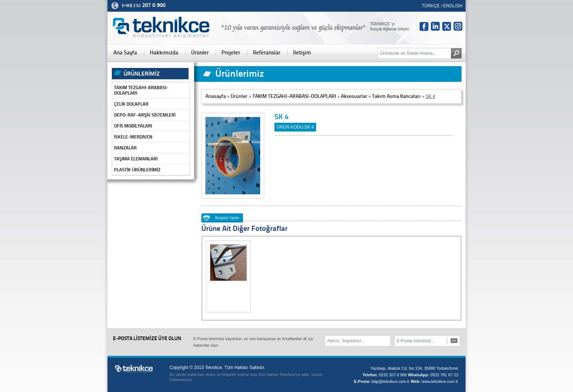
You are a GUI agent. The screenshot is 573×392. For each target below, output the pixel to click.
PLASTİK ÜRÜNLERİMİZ (137, 170)
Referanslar (267, 53)
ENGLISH (453, 6)
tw (447, 26)
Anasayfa (216, 96)
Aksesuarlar (354, 96)
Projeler (231, 53)
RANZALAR (125, 148)
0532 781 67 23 (444, 375)
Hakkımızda (164, 53)
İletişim (302, 53)
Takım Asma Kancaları (396, 96)
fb (424, 26)
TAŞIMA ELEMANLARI (136, 159)
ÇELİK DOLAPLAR (131, 104)
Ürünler (200, 53)
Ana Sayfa (125, 53)
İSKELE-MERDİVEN (133, 137)
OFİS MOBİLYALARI (133, 126)
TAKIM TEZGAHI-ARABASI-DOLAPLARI (141, 90)
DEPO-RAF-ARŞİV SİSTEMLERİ (145, 115)
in (435, 26)
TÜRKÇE (431, 6)
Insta (458, 26)
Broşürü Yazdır (227, 218)
